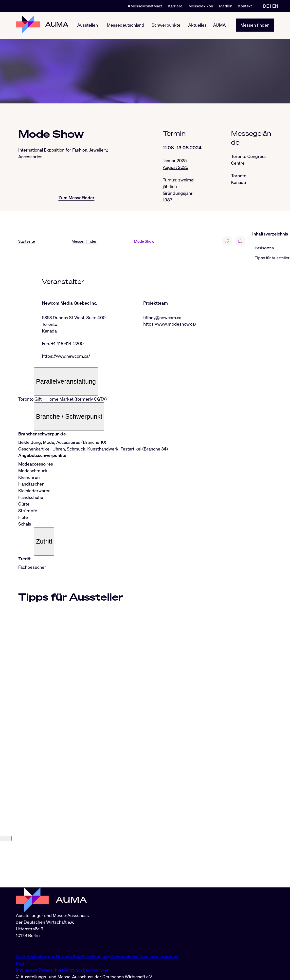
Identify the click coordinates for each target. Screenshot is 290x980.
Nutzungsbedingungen (87, 970)
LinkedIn (25, 957)
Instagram (45, 957)
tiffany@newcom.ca (162, 317)
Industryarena (163, 957)
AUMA (219, 25)
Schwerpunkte (166, 25)
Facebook (121, 957)
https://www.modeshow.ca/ (170, 324)
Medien (226, 6)
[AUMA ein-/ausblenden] (228, 25)
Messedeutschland (126, 25)
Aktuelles (197, 25)
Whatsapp (101, 957)
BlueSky (81, 957)
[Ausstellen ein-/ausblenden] (100, 25)
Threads (64, 957)
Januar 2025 (175, 160)
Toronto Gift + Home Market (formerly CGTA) (63, 399)
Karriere (175, 6)
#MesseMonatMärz (145, 6)
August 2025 (175, 167)
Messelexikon (201, 6)
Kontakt (245, 6)
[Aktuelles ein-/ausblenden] (209, 25)
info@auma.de (30, 946)
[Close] (6, 885)
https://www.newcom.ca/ (66, 356)
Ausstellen (88, 25)
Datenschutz (51, 970)
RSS (20, 963)
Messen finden (255, 25)
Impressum (27, 970)
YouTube (140, 957)
